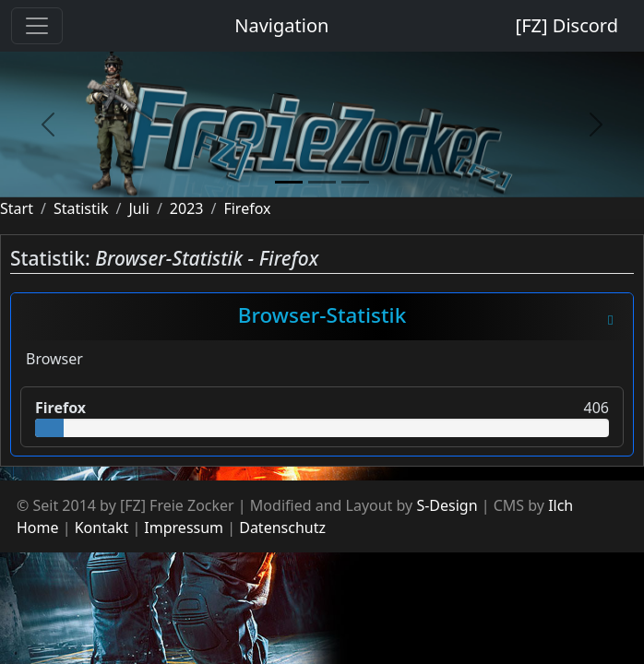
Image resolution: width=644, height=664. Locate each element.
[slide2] (322, 182)
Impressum (184, 528)
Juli (139, 208)
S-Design (447, 505)
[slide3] (355, 182)
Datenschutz (282, 528)
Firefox (247, 208)
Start (17, 208)
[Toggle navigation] (37, 26)
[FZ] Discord (567, 25)
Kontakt (102, 528)
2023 (187, 208)
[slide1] (289, 182)
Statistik (81, 208)
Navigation (281, 25)
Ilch (561, 505)
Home (38, 528)
